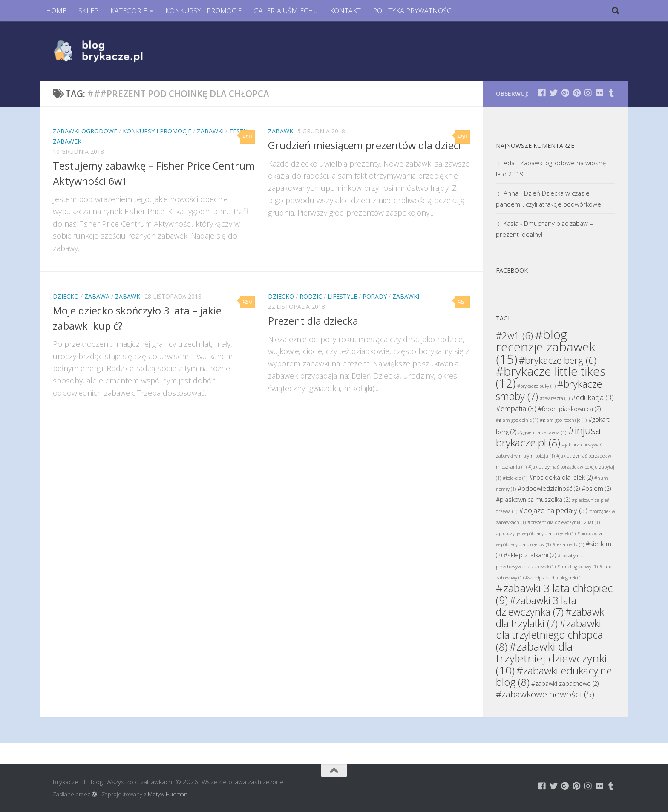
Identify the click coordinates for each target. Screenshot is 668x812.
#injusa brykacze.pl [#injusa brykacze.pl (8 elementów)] (548, 436)
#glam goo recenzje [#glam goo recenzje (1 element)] (563, 420)
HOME (56, 11)
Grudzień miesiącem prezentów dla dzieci (364, 145)
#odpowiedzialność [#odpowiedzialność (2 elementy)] (549, 488)
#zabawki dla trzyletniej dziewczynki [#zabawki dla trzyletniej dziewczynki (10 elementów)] (551, 658)
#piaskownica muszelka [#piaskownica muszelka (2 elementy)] (533, 500)
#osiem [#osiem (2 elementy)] (596, 488)
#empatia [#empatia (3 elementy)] (516, 408)
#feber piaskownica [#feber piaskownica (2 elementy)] (569, 409)
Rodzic (311, 296)
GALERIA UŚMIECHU (286, 11)
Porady (375, 296)
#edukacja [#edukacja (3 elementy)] (593, 397)
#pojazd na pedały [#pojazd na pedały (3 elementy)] (553, 510)
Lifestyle (342, 296)
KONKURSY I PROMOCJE (203, 11)
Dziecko (66, 296)
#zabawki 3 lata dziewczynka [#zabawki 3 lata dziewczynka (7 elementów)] (536, 606)
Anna (511, 193)
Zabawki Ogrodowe (85, 131)
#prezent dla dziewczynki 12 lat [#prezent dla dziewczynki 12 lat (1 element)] (564, 522)
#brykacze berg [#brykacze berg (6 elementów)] (558, 360)
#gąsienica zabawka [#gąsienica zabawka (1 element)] (542, 432)
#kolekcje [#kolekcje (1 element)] (515, 478)
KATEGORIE (129, 11)
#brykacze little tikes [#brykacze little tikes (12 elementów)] (551, 377)
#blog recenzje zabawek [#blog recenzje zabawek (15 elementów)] (546, 347)
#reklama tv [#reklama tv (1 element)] (568, 544)
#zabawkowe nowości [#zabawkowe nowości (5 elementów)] (545, 694)
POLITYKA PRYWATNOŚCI (413, 11)
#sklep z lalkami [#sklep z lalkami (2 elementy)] (530, 555)
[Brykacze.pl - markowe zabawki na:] (542, 93)
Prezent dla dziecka (313, 321)
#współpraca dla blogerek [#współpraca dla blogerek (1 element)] (554, 578)
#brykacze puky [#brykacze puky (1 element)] (536, 386)
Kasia (511, 223)
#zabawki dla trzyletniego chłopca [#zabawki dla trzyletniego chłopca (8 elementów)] (549, 635)
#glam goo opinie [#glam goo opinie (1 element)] (517, 420)
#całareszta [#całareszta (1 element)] (555, 398)
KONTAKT (345, 11)
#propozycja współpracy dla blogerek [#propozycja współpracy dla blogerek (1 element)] (536, 533)
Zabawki (210, 131)
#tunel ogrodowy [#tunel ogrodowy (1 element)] (577, 567)
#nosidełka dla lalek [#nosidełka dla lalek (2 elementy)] (561, 477)
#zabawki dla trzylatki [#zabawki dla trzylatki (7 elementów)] (551, 618)
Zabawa (97, 296)
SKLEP (88, 11)
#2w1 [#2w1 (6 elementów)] (514, 335)
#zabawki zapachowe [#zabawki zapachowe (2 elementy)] (565, 684)
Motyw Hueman (168, 794)
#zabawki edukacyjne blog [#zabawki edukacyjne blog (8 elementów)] (554, 676)
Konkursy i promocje (157, 131)
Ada (509, 163)
